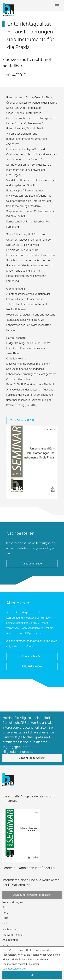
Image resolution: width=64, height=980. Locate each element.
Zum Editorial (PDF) (22, 420)
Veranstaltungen (13, 902)
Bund (5, 908)
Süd (5, 923)
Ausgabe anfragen (32, 564)
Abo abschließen (32, 656)
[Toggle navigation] (57, 6)
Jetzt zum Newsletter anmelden (32, 895)
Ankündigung (10, 940)
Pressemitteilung (12, 935)
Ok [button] (32, 975)
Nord (5, 913)
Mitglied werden (32, 666)
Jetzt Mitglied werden (32, 758)
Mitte (5, 918)
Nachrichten (10, 930)
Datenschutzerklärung (14, 969)
